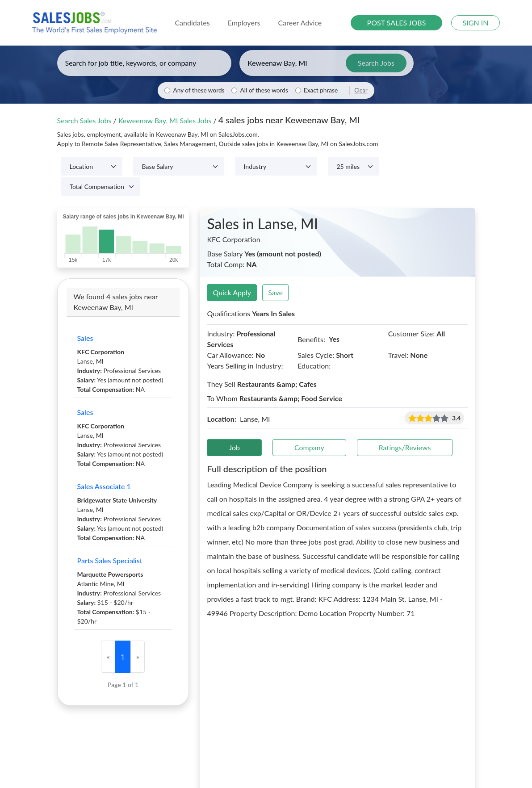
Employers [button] (244, 23)
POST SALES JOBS (397, 23)
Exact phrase (321, 90)
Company (309, 447)
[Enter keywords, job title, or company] (144, 63)
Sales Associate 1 (104, 486)
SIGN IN (476, 23)
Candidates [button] (192, 23)
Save (275, 292)
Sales (85, 338)
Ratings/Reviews (405, 447)
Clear (361, 90)
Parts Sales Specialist (110, 560)
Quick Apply (232, 292)
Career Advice (300, 23)
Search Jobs (376, 63)
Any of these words (199, 90)
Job (234, 447)
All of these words (264, 90)
